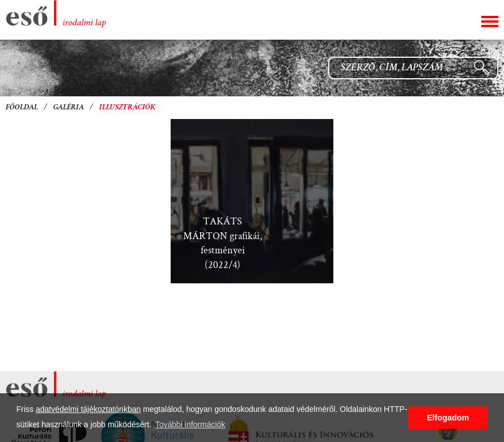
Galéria (69, 108)
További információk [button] (190, 424)
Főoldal (22, 108)
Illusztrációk (128, 108)
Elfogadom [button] (448, 418)
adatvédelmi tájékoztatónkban (88, 409)
